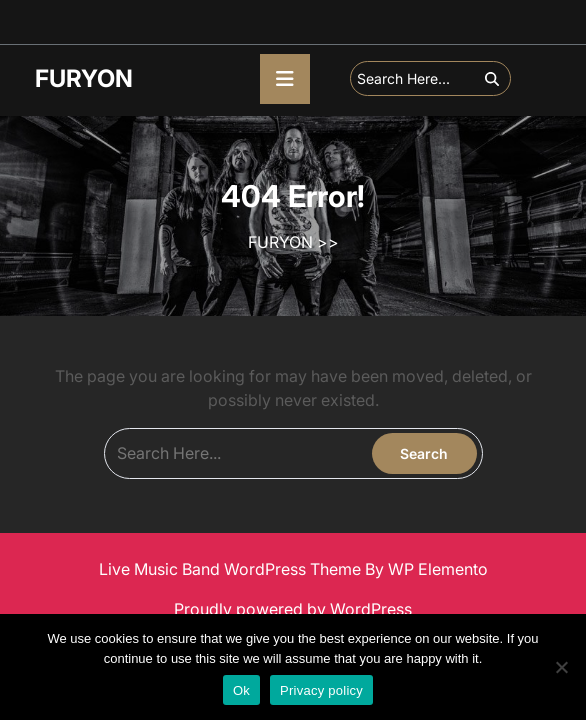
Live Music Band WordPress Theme (232, 569)
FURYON (84, 78)
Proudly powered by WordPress (293, 609)
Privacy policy (321, 690)
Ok (241, 690)
